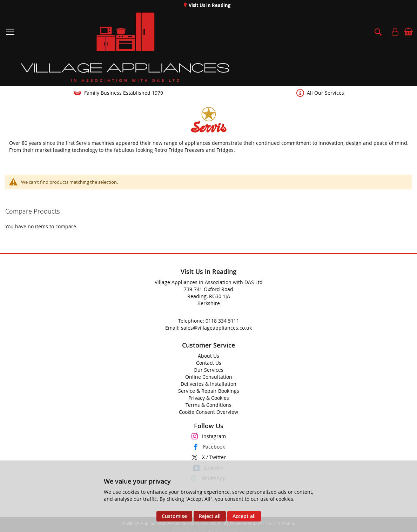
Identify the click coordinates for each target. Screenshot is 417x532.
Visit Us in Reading (209, 5)
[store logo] (126, 47)
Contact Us (209, 363)
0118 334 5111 (222, 321)
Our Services (208, 370)
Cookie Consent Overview (208, 412)
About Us (208, 356)
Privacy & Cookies (209, 398)
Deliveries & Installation (208, 384)
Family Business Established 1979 (124, 93)
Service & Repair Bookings (209, 391)
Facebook (214, 447)
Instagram (214, 436)
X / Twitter (214, 457)
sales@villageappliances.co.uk (216, 328)
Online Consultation (209, 377)
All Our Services (325, 93)
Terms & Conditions (208, 405)
